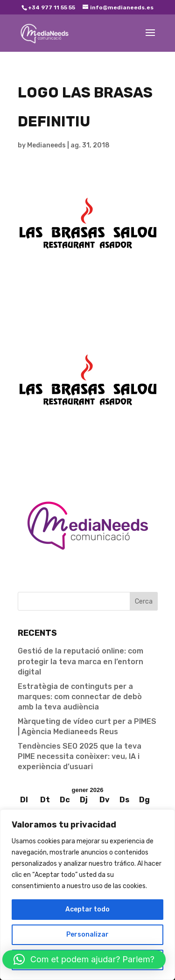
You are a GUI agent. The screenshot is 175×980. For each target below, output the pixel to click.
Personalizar (87, 935)
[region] (87, 895)
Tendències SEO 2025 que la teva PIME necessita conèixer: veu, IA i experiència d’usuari (80, 757)
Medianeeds (46, 145)
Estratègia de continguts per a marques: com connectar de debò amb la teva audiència (80, 697)
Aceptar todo (87, 909)
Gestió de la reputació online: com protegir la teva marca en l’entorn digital (80, 661)
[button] (84, 959)
